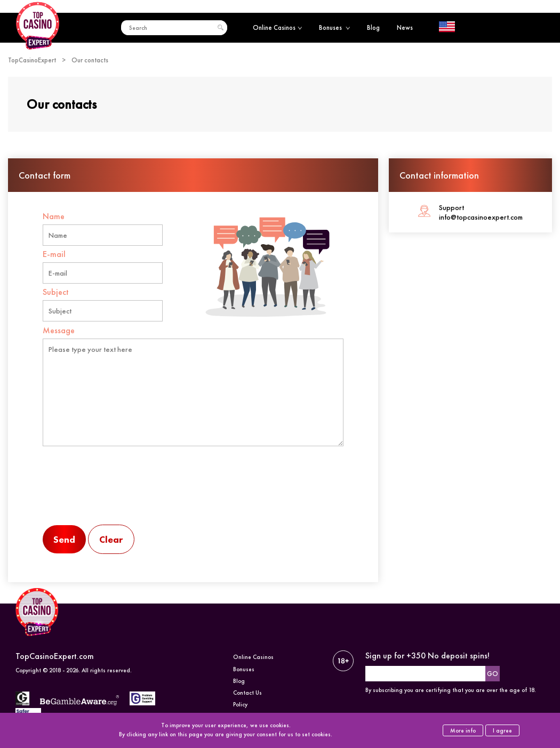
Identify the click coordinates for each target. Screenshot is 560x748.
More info (463, 730)
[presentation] (124, 494)
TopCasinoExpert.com (55, 656)
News (405, 27)
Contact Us (247, 693)
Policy (240, 704)
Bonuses (334, 27)
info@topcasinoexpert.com (481, 217)
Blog (373, 27)
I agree (502, 730)
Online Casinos (277, 27)
